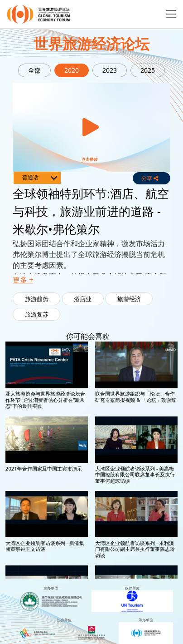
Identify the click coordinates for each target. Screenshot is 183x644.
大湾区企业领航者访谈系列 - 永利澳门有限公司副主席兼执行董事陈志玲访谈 (135, 549)
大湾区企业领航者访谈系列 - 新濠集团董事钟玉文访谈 (45, 546)
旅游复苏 (37, 314)
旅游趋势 (37, 299)
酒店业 (83, 299)
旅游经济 (129, 299)
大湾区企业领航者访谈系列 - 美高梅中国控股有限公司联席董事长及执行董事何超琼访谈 (135, 475)
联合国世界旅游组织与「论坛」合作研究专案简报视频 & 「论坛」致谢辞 (136, 396)
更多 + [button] (23, 280)
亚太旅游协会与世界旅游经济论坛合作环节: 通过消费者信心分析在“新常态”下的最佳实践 (45, 400)
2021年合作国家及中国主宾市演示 (44, 468)
